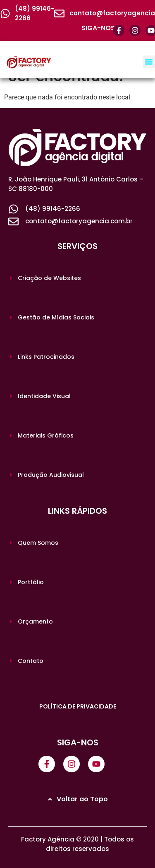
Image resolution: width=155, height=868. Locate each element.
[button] (149, 62)
